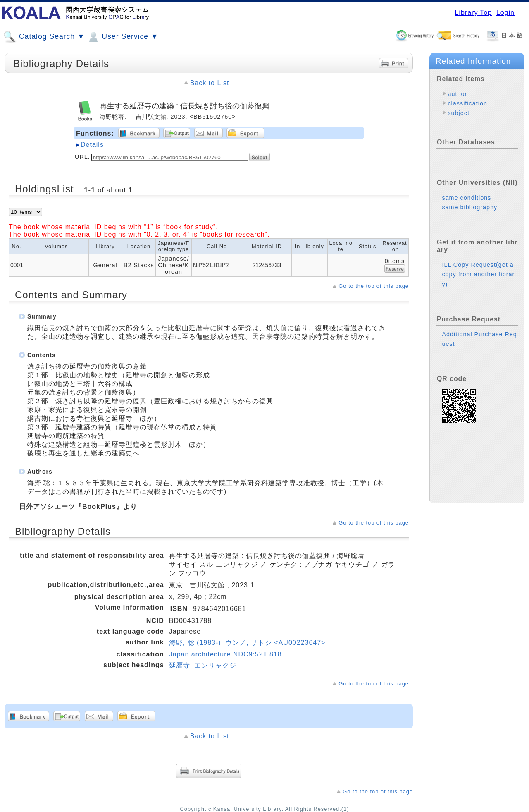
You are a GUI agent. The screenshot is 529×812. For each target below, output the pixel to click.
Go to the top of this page (374, 286)
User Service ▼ (123, 37)
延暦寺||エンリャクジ (203, 665)
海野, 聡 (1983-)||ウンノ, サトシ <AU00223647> (247, 643)
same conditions (466, 198)
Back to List (210, 83)
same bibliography (469, 207)
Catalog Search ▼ (44, 37)
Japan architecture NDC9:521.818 (225, 654)
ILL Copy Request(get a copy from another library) (478, 274)
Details (92, 145)
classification (467, 103)
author (457, 94)
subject (459, 113)
